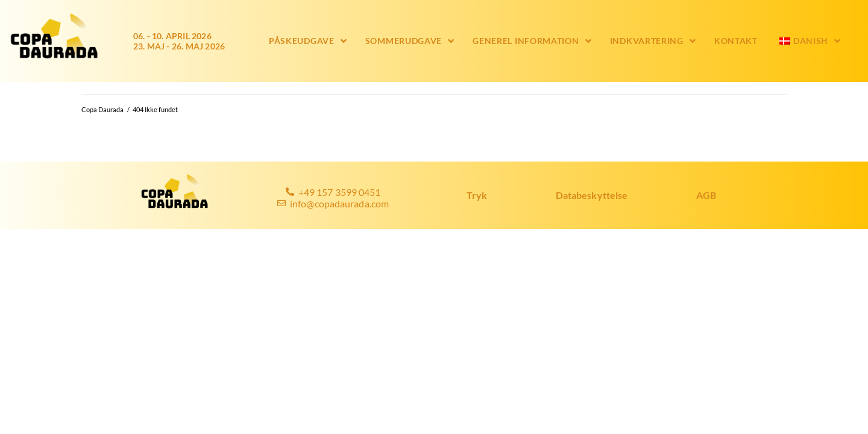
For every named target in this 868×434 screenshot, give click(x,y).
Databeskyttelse (592, 195)
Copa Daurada (102, 109)
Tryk (477, 195)
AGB (706, 195)
